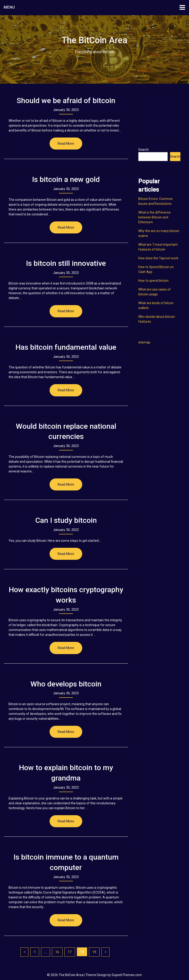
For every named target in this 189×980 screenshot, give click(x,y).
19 (94, 952)
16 (57, 952)
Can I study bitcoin (66, 520)
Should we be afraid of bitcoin (66, 101)
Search (143, 150)
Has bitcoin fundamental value (66, 347)
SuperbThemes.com (127, 975)
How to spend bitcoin (153, 281)
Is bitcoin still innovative (66, 263)
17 (70, 952)
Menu (9, 7)
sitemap (144, 342)
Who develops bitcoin (66, 684)
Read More (66, 144)
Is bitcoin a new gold (66, 179)
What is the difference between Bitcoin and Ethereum (154, 217)
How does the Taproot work (158, 258)
